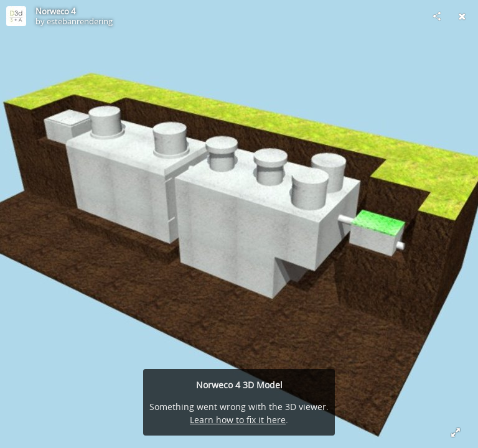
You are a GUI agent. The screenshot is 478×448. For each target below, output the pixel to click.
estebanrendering (80, 21)
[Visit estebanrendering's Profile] (16, 16)
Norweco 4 (55, 11)
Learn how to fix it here (238, 420)
